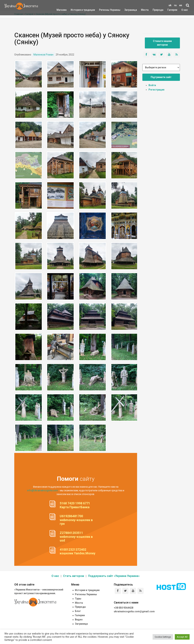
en (181, 5)
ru (175, 5)
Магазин (62, 10)
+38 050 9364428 (124, 608)
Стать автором (74, 576)
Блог (78, 611)
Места (143, 10)
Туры (78, 599)
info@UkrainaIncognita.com (43, 490)
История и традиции (77, 10)
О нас (185, 10)
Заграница (128, 10)
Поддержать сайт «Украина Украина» (114, 576)
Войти (152, 85)
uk (170, 5)
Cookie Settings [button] (163, 637)
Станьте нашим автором (162, 43)
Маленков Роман (43, 55)
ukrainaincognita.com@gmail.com (134, 611)
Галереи (172, 10)
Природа (155, 10)
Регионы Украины (104, 10)
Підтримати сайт (161, 77)
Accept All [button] (182, 637)
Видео (79, 620)
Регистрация (156, 90)
